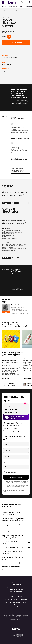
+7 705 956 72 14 (16, 580)
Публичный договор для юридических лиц (16, 599)
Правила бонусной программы (16, 607)
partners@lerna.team (16, 591)
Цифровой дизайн (13, 6)
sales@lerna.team (16, 585)
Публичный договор (16, 596)
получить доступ (16, 43)
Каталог (4, 6)
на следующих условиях (18, 488)
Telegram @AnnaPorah (16, 589)
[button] (6, 379)
